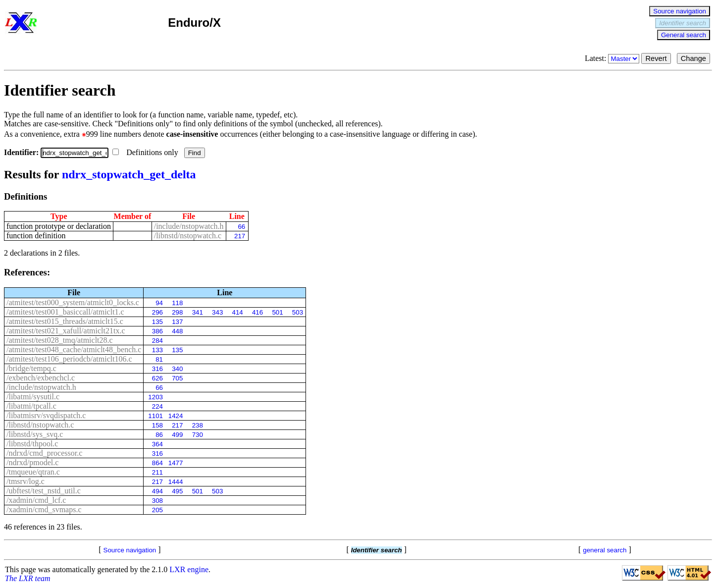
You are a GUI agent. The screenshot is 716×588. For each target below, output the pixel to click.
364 (157, 444)
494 (157, 491)
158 (157, 425)
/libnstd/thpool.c (32, 444)
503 (298, 312)
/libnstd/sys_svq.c (35, 434)
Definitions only (146, 152)
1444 (176, 482)
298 (177, 312)
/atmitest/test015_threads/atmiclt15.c (65, 321)
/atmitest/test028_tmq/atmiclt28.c (60, 340)
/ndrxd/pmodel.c (32, 462)
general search (605, 550)
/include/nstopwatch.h (189, 226)
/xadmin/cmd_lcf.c (36, 500)
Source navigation (680, 11)
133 (157, 350)
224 (157, 406)
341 (198, 312)
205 (157, 510)
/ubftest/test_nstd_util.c (44, 491)
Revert (656, 58)
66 (241, 227)
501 (277, 312)
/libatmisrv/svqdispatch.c (46, 415)
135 (157, 322)
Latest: (613, 58)
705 (177, 378)
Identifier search (683, 23)
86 (159, 435)
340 (177, 369)
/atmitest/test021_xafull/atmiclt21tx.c (66, 331)
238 (198, 425)
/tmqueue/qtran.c (33, 472)
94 (159, 303)
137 (177, 322)
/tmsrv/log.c (26, 481)
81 (159, 359)
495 (177, 491)
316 (157, 369)
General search (684, 35)
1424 (176, 416)
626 (157, 378)
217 (240, 236)
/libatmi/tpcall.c (31, 406)
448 (177, 331)
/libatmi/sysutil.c (33, 397)
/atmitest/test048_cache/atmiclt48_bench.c (74, 349)
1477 (176, 463)
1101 (155, 416)
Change (693, 58)
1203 (155, 397)
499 (177, 435)
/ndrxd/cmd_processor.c (44, 453)
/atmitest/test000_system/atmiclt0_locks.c (73, 302)
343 (217, 312)
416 (257, 312)
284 (157, 341)
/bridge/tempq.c (31, 368)
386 (157, 331)
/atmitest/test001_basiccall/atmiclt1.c (65, 312)
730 (198, 435)
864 (157, 463)
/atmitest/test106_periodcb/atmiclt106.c (69, 359)
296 (157, 312)
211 (157, 472)
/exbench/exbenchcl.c (41, 378)
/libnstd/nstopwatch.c (188, 236)
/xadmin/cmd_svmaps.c (44, 509)
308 (157, 501)
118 (177, 303)
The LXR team (28, 578)
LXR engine (189, 569)
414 (238, 312)
